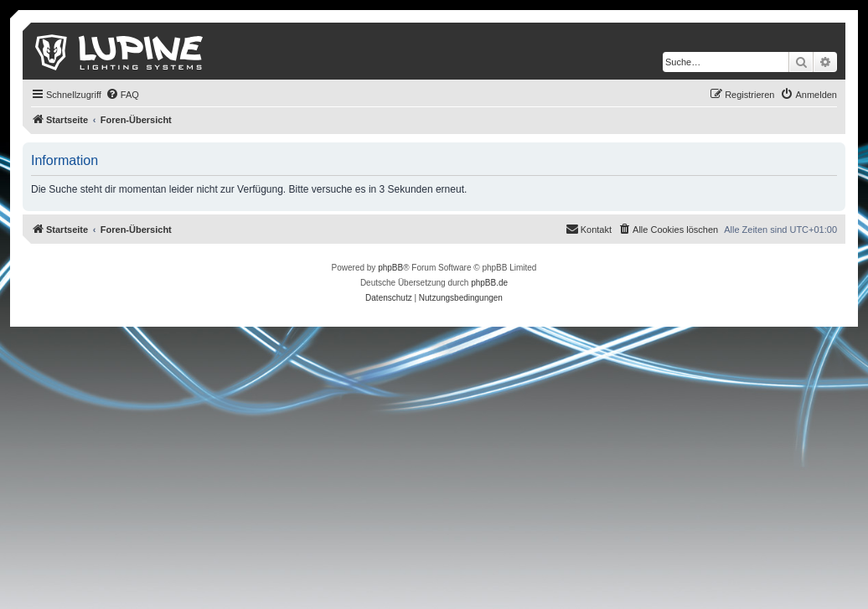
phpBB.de (489, 283)
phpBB (390, 268)
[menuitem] (122, 95)
